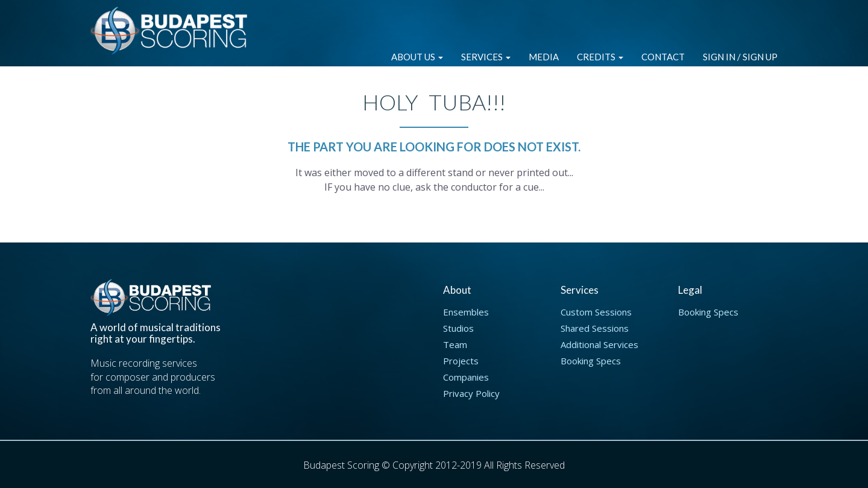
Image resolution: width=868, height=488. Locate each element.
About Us (417, 57)
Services (486, 57)
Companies (466, 377)
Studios (458, 328)
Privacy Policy (471, 393)
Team (455, 344)
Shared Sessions (595, 328)
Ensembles (466, 312)
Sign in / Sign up (740, 57)
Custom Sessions (596, 312)
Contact (663, 57)
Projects (461, 361)
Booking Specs (591, 361)
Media (544, 57)
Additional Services (599, 344)
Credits (600, 57)
